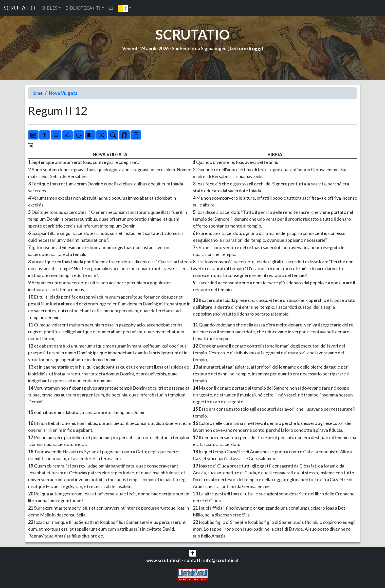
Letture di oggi (246, 48)
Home (36, 93)
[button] (125, 8)
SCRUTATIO (19, 8)
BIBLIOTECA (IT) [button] (83, 8)
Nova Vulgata (63, 93)
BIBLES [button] (50, 8)
